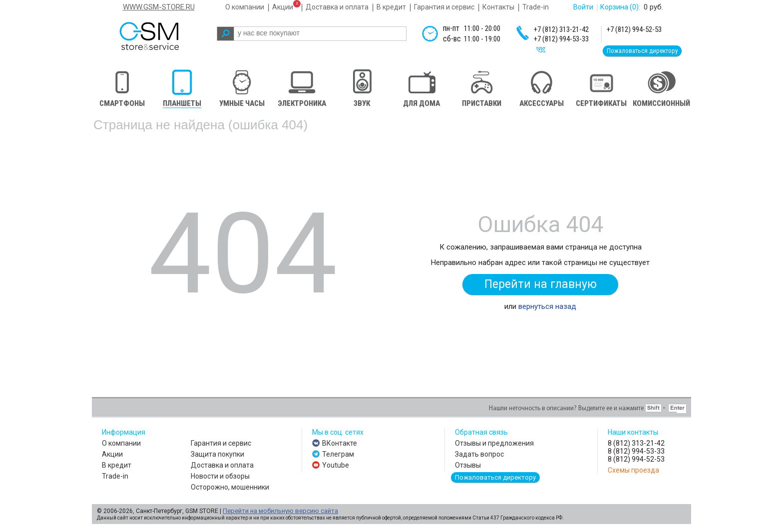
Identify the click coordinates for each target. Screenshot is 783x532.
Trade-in (536, 7)
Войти (583, 7)
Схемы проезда (633, 470)
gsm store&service (163, 36)
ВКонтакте (340, 443)
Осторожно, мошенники (230, 487)
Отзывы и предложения (494, 443)
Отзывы (468, 465)
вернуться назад (547, 306)
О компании (245, 7)
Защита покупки (217, 454)
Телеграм (338, 454)
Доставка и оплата (337, 7)
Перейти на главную (541, 284)
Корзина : (620, 7)
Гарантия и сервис (444, 7)
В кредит (391, 7)
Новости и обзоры (220, 476)
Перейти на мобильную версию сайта (280, 511)
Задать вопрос (479, 454)
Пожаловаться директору (642, 51)
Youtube (336, 465)
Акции (283, 7)
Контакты (498, 7)
